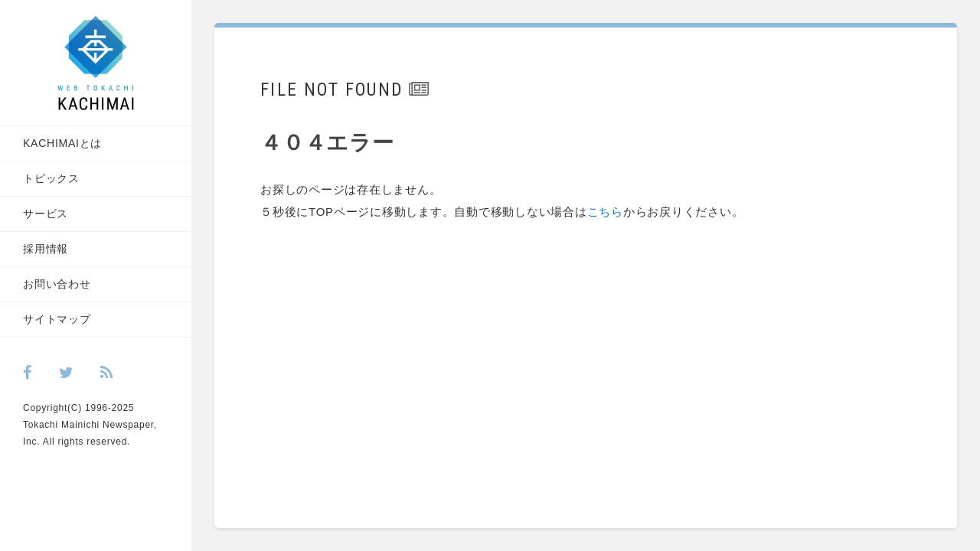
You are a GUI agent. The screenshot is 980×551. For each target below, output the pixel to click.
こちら (605, 212)
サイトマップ (57, 319)
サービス (46, 214)
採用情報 (46, 249)
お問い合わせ (57, 284)
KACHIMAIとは (62, 143)
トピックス (51, 178)
